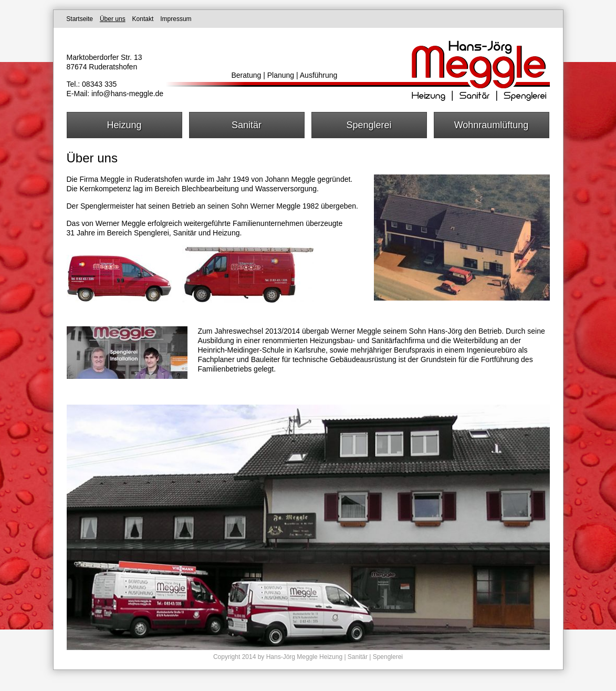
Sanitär (247, 125)
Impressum (176, 19)
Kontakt (143, 19)
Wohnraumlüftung (492, 125)
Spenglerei (369, 125)
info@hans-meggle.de (127, 94)
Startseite (80, 19)
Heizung (124, 125)
